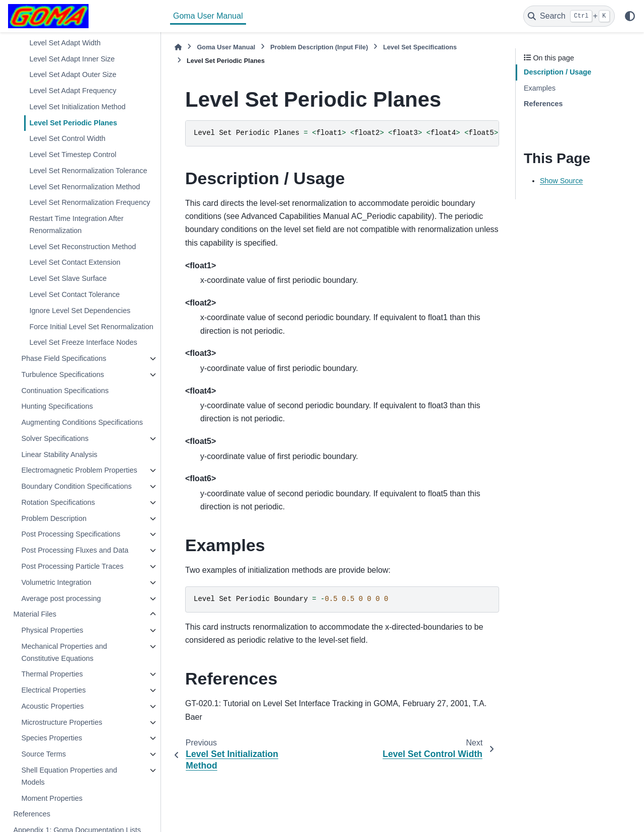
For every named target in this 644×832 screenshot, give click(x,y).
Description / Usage (557, 72)
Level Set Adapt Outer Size (73, 74)
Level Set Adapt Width (65, 43)
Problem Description (54, 518)
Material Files (35, 614)
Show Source (561, 181)
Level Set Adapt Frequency (73, 91)
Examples (540, 88)
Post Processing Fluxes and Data (75, 550)
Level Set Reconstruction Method (83, 247)
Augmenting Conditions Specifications (82, 422)
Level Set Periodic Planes (73, 123)
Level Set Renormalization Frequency (90, 202)
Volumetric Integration (56, 582)
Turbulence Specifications (62, 374)
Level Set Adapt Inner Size (72, 59)
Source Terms (44, 754)
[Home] (178, 47)
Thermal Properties (52, 674)
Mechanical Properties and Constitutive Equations (64, 652)
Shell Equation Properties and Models (69, 776)
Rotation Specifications (58, 502)
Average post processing (61, 598)
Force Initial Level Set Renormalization (91, 327)
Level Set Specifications (420, 47)
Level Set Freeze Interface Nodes (83, 342)
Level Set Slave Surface (68, 278)
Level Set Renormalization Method (85, 187)
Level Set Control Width (67, 138)
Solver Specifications (55, 438)
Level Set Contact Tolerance (74, 294)
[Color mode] (630, 16)
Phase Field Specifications (64, 358)
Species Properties (52, 738)
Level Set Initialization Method (77, 107)
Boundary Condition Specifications (76, 486)
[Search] (569, 16)
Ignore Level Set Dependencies (80, 311)
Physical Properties (52, 630)
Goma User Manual (208, 16)
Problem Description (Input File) (319, 47)
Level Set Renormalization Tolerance (88, 171)
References (32, 814)
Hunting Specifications (57, 406)
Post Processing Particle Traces (72, 566)
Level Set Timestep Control (73, 155)
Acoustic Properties (52, 706)
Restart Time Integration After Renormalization (76, 224)
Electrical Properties (53, 690)
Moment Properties (52, 798)
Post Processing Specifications (71, 534)
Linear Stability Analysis (59, 455)
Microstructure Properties (62, 722)
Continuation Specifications (65, 391)
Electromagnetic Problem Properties (79, 470)
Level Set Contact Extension (75, 262)
